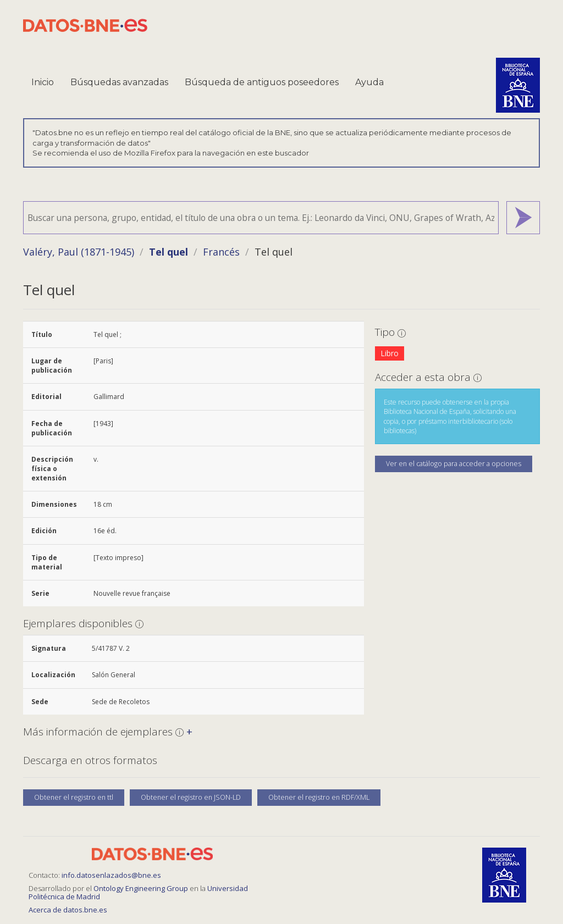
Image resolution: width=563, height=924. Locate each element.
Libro (390, 353)
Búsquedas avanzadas (119, 82)
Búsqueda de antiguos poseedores (262, 82)
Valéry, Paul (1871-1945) (79, 252)
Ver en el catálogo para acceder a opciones (454, 464)
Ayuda (369, 82)
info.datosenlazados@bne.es (111, 875)
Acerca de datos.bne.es (68, 910)
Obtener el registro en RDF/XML (319, 797)
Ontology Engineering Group (142, 888)
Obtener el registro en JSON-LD (191, 797)
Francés (221, 252)
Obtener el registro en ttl (74, 797)
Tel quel (169, 252)
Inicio (43, 82)
